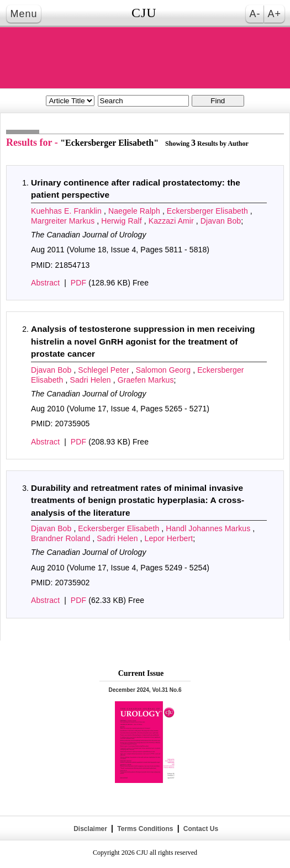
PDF (78, 283)
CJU (144, 13)
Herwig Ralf (122, 221)
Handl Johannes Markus (209, 528)
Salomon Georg (164, 370)
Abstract (45, 283)
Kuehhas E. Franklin (67, 211)
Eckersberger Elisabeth (209, 211)
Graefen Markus (146, 380)
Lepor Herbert (169, 538)
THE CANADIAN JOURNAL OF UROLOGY (145, 58)
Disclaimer (90, 829)
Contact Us (200, 829)
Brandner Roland (62, 538)
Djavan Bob (221, 221)
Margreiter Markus (64, 221)
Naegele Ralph (135, 211)
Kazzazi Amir (172, 221)
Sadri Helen (91, 380)
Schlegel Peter (104, 370)
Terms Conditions (145, 829)
